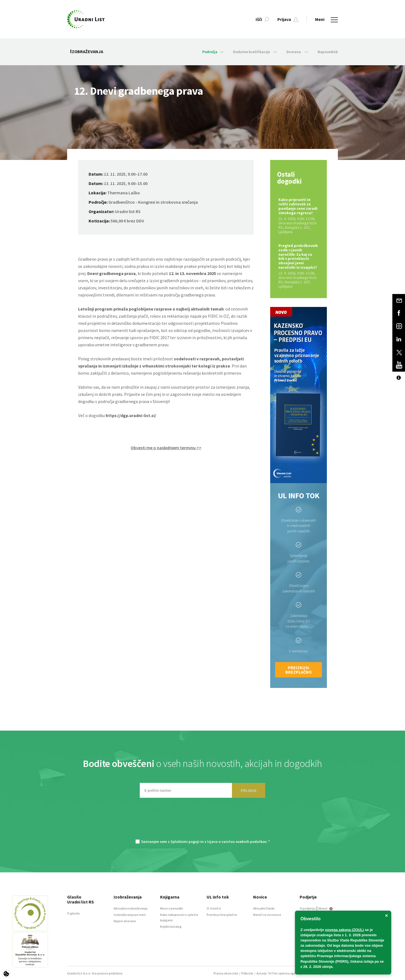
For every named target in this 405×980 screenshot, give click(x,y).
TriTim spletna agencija (285, 973)
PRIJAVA (249, 790)
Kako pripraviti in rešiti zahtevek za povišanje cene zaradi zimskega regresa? (299, 216)
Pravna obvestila (226, 973)
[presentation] (202, 821)
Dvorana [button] (297, 52)
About (325, 908)
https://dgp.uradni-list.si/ (131, 415)
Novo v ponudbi (172, 908)
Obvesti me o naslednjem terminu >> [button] (166, 448)
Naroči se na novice (267, 915)
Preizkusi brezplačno (299, 670)
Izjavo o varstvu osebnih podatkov (237, 842)
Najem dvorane (125, 921)
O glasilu (73, 913)
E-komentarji (299, 651)
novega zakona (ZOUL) (345, 930)
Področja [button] (213, 52)
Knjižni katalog (171, 926)
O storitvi (214, 908)
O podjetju (308, 908)
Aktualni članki (264, 908)
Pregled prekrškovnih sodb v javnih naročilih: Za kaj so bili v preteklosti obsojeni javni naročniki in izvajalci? (299, 266)
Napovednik (328, 52)
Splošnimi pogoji (185, 842)
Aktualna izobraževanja (131, 908)
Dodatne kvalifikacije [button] (255, 52)
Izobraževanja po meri (130, 915)
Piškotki (247, 973)
